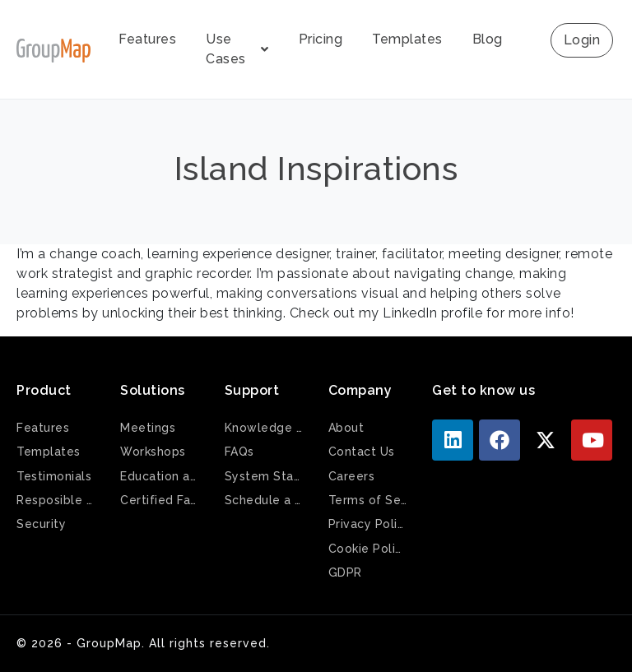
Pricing (321, 39)
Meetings (148, 428)
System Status (264, 476)
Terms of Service (368, 500)
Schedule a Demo (264, 500)
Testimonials (54, 476)
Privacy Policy (368, 524)
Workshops (153, 452)
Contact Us (362, 452)
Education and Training (160, 476)
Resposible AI (56, 500)
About (346, 428)
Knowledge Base (264, 428)
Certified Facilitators (160, 500)
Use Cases (237, 49)
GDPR (345, 572)
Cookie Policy (368, 549)
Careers (352, 476)
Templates (407, 39)
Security (41, 524)
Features (147, 39)
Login (582, 40)
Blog (488, 39)
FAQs (239, 452)
